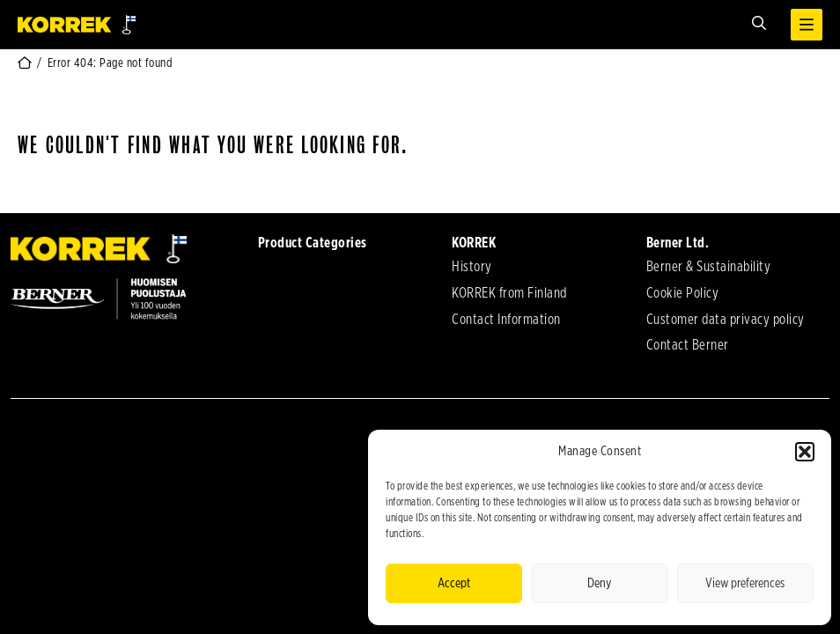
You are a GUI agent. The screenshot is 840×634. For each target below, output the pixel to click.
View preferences (745, 583)
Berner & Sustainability (709, 267)
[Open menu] (807, 25)
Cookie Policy (683, 293)
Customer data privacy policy (726, 320)
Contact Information (506, 320)
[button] (805, 452)
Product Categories (313, 243)
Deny (599, 583)
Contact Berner (688, 345)
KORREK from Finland (509, 293)
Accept (454, 583)
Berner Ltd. (678, 243)
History (472, 267)
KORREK (474, 243)
